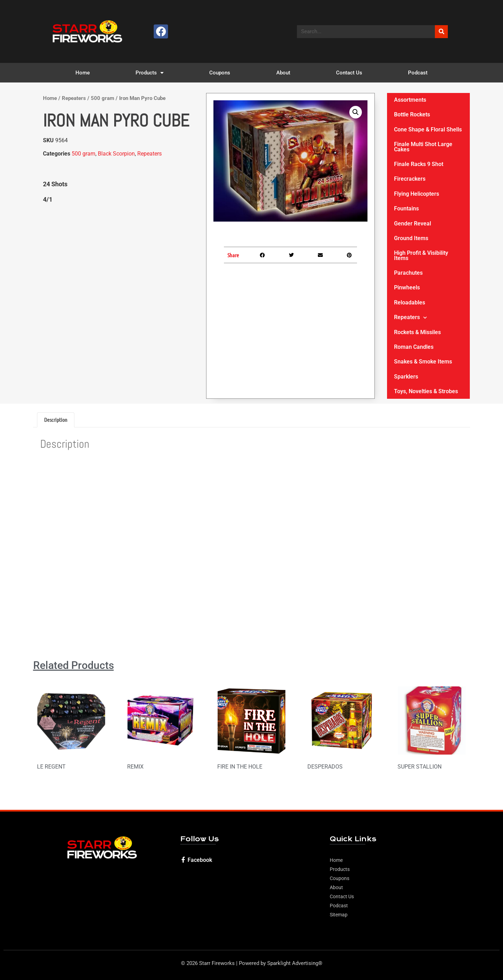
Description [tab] (56, 420)
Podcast (418, 73)
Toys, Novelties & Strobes (426, 391)
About (283, 73)
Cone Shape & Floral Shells (428, 129)
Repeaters (74, 98)
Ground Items (411, 238)
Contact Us (349, 73)
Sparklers (406, 377)
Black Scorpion (116, 154)
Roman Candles (414, 347)
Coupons (220, 73)
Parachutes (408, 273)
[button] (356, 112)
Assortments (410, 100)
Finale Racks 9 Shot (419, 164)
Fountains (406, 208)
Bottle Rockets (412, 114)
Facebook (200, 860)
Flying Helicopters (417, 194)
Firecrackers (410, 179)
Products (150, 73)
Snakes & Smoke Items (423, 362)
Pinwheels (407, 287)
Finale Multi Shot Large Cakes (423, 147)
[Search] (441, 32)
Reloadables (410, 302)
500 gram (103, 98)
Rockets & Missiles (417, 332)
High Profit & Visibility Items (421, 255)
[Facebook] (183, 860)
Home (83, 73)
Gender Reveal (413, 224)
